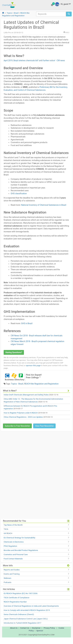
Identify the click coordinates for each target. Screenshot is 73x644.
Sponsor (40, 631)
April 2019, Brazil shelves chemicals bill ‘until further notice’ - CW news (34, 60)
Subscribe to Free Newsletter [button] (17, 426)
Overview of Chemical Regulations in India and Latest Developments (31, 606)
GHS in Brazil (27, 323)
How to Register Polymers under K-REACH (21, 413)
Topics (9, 13)
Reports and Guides (12, 570)
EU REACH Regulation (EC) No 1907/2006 (21, 593)
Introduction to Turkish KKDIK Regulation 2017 (22, 623)
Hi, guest (63, 4)
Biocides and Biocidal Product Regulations (21, 550)
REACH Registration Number (15, 602)
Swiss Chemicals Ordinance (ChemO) (19, 614)
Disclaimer (36, 628)
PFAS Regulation (10, 546)
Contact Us (25, 628)
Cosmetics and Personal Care (16, 554)
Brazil (16, 13)
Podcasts (7, 582)
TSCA (6, 529)
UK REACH (8, 533)
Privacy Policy (49, 628)
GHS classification (19, 193)
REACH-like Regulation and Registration (41, 384)
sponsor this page (33, 365)
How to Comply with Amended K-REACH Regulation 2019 (27, 610)
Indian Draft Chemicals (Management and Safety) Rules (26, 395)
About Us (14, 628)
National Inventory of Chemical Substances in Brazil (44, 205)
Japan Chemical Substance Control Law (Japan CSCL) (26, 619)
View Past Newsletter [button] (44, 426)
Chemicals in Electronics (14, 542)
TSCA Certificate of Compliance (17, 598)
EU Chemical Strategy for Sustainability (19, 538)
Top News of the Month (13, 525)
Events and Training (12, 574)
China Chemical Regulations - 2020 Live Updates (23, 417)
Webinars (7, 578)
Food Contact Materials (13, 559)
